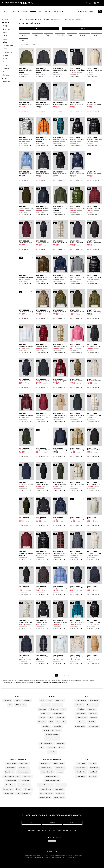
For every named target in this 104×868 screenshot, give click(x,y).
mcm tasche (57, 726)
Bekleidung (28, 19)
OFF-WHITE (42, 722)
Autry (64, 709)
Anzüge (60, 772)
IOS (31, 823)
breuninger (7, 701)
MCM (51, 722)
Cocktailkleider (24, 781)
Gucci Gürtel (93, 772)
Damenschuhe (8, 789)
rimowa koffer (61, 722)
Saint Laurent (54, 709)
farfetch (17, 701)
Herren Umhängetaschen (52, 781)
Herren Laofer (61, 785)
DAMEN (16, 11)
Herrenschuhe (60, 768)
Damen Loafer (10, 785)
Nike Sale (81, 709)
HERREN (24, 11)
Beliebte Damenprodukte (17, 760)
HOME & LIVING (58, 11)
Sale (87, 697)
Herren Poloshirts (45, 798)
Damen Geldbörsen (24, 772)
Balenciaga (42, 709)
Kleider (18, 789)
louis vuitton (51, 747)
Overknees (28, 789)
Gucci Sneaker (81, 772)
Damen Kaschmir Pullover (11, 776)
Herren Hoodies (46, 789)
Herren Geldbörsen (46, 768)
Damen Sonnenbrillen (24, 793)
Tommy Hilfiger (58, 713)
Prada (50, 701)
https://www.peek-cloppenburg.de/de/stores (51, 683)
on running (52, 752)
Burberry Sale (94, 701)
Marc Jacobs (61, 718)
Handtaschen (11, 768)
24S (10, 705)
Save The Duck (44, 19)
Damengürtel (27, 776)
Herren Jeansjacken (46, 793)
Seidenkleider (9, 772)
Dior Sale (82, 722)
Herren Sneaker (59, 764)
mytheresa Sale (93, 726)
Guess (51, 718)
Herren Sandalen (59, 798)
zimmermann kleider (52, 739)
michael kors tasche (52, 735)
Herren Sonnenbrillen (52, 776)
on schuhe (46, 726)
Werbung (48, 830)
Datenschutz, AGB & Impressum (67, 830)
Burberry (42, 718)
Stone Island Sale (81, 701)
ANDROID (52, 823)
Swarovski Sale (81, 713)
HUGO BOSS (45, 713)
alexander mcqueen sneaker (52, 730)
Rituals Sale (80, 705)
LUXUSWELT (7, 11)
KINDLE (73, 823)
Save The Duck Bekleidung (59, 19)
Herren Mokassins (48, 772)
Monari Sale (92, 709)
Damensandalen (11, 781)
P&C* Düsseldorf (21, 705)
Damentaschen (11, 764)
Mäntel (36, 19)
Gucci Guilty (93, 776)
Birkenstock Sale (92, 705)
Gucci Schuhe (81, 776)
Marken (52, 697)
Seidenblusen (9, 793)
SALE (40, 11)
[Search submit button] (100, 11)
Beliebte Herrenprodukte (52, 760)
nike (42, 747)
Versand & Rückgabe (34, 830)
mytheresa (27, 701)
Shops (17, 697)
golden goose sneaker (46, 743)
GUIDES (47, 11)
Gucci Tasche (82, 764)
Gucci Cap (93, 764)
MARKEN (33, 11)
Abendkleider (24, 764)
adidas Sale (93, 713)
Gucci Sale (94, 718)
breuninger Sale (80, 726)
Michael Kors (60, 701)
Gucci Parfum (94, 768)
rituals (61, 747)
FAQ (43, 830)
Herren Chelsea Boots (46, 785)
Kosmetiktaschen (24, 785)
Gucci (42, 701)
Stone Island (57, 705)
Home (21, 19)
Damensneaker (23, 768)
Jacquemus (46, 705)
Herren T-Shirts (45, 764)
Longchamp (61, 743)
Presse (54, 830)
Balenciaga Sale (81, 718)
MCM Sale (92, 722)
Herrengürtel (59, 789)
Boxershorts (60, 793)
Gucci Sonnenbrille (81, 768)
